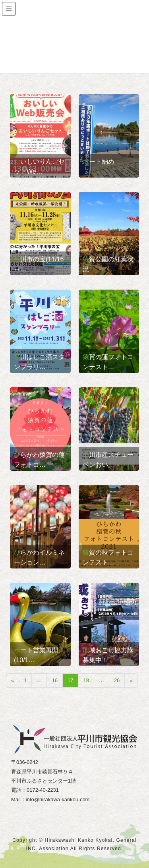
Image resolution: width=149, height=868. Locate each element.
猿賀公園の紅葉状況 (108, 264)
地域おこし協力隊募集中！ (108, 655)
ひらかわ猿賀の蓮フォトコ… (39, 460)
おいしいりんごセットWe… (39, 166)
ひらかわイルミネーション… (39, 557)
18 (86, 680)
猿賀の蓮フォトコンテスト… (108, 362)
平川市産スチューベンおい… (108, 460)
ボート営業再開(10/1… (36, 655)
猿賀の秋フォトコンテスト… (108, 557)
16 (54, 680)
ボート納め (99, 161)
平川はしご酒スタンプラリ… (39, 362)
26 (117, 680)
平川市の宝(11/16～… (39, 264)
